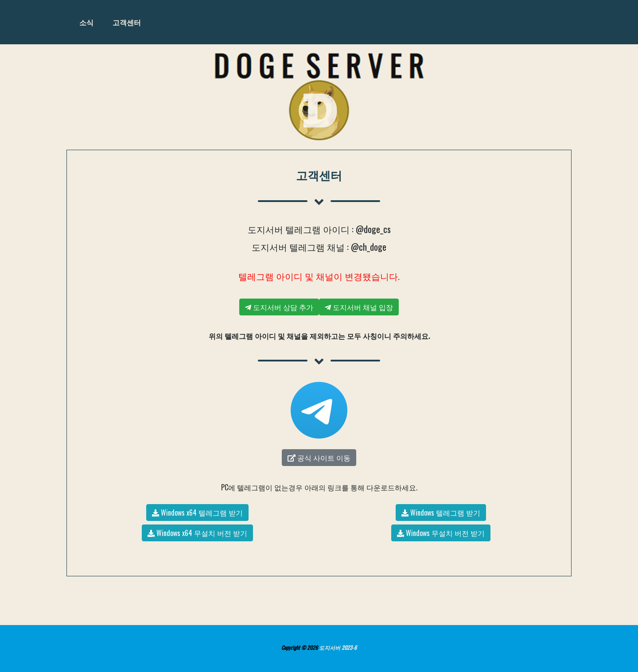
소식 (86, 22)
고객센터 (127, 22)
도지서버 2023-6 (338, 647)
